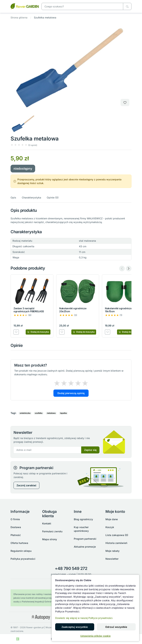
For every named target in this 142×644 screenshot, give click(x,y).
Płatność (16, 535)
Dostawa (16, 527)
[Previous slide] (122, 269)
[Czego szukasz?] (127, 6)
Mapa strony (50, 539)
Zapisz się (90, 450)
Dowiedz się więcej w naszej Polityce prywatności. (84, 618)
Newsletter (112, 559)
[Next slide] (129, 269)
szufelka (39, 413)
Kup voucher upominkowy (81, 529)
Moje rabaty (112, 551)
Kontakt (47, 523)
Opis (13, 197)
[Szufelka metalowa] (25, 6)
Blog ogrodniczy (83, 519)
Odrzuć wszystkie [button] (116, 627)
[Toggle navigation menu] (18, 639)
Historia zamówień (116, 543)
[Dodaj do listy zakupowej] (125, 102)
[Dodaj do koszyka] (38, 332)
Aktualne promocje (85, 547)
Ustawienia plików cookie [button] (95, 636)
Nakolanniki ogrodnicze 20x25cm (73, 310)
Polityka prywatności (23, 559)
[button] (24, 145)
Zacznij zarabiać (26, 485)
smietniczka (25, 413)
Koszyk (110, 527)
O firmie (15, 519)
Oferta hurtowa (19, 543)
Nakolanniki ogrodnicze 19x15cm (118, 310)
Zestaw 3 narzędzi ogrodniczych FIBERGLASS (29, 310)
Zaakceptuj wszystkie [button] (75, 627)
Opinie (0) (53, 197)
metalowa (51, 413)
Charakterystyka (31, 197)
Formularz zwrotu (52, 531)
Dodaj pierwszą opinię (71, 393)
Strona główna (19, 17)
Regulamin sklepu (21, 551)
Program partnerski (85, 539)
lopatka (63, 413)
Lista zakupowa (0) (117, 535)
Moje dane (112, 519)
